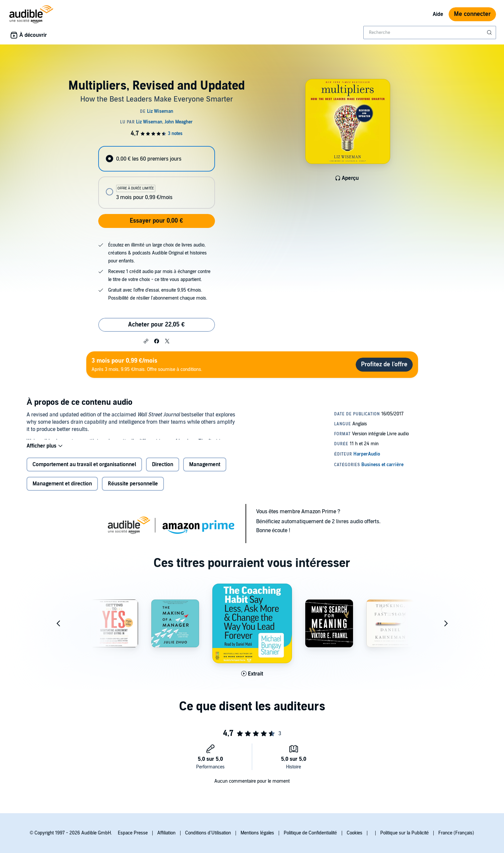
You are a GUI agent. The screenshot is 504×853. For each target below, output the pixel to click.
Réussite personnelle (133, 489)
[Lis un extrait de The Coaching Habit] (252, 679)
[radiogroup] (157, 177)
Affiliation (166, 833)
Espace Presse (133, 833)
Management (205, 470)
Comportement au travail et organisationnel (84, 470)
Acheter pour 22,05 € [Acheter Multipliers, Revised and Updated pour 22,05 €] (156, 325)
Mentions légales (257, 833)
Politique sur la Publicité (405, 833)
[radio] (157, 159)
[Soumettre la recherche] (490, 33)
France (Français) (456, 833)
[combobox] (430, 33)
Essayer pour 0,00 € (156, 221)
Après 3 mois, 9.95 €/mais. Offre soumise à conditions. (147, 364)
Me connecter (472, 14)
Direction (163, 470)
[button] (146, 341)
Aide (438, 14)
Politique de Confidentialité (310, 833)
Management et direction (62, 489)
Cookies (355, 833)
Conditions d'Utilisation (208, 833)
